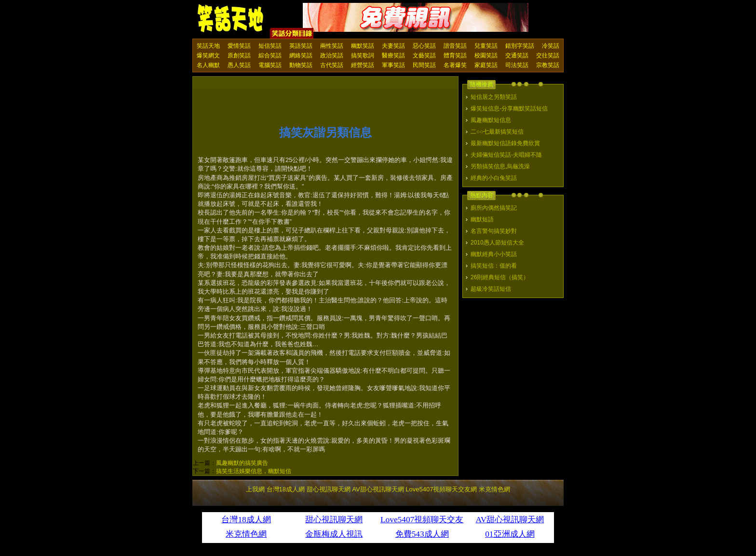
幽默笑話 (363, 46)
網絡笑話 (301, 55)
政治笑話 (332, 55)
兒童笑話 (486, 46)
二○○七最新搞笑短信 (497, 132)
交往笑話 (548, 55)
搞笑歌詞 (363, 55)
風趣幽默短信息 (491, 120)
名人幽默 (208, 65)
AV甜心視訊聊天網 (378, 489)
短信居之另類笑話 (494, 97)
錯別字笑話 (520, 46)
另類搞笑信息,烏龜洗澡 (500, 166)
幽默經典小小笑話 (494, 254)
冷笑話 (551, 46)
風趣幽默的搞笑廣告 (242, 463)
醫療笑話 (393, 55)
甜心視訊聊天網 (329, 489)
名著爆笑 (455, 65)
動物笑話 (301, 65)
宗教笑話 (548, 65)
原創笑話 (239, 55)
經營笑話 (363, 65)
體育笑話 (455, 55)
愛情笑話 (239, 46)
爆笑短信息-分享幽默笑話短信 (509, 108)
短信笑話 (270, 46)
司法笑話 (517, 65)
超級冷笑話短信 (491, 289)
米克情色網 (494, 489)
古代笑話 (332, 65)
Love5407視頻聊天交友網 (441, 489)
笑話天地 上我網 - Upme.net (231, 19)
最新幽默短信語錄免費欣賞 (505, 143)
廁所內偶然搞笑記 (494, 208)
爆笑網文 (208, 55)
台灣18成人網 (286, 489)
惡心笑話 (424, 46)
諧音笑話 (455, 46)
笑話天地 (208, 46)
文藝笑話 (424, 55)
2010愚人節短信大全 (497, 243)
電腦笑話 (270, 65)
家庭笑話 (486, 65)
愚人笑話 (239, 65)
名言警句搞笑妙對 (494, 231)
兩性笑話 (332, 46)
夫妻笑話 (393, 46)
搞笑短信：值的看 (494, 266)
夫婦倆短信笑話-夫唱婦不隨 (506, 155)
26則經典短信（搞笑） (500, 277)
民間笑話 (424, 65)
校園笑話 (486, 55)
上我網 (255, 489)
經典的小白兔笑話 (494, 178)
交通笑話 (517, 55)
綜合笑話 (270, 55)
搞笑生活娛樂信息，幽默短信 (254, 471)
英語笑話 (301, 46)
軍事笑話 (393, 65)
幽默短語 (482, 219)
